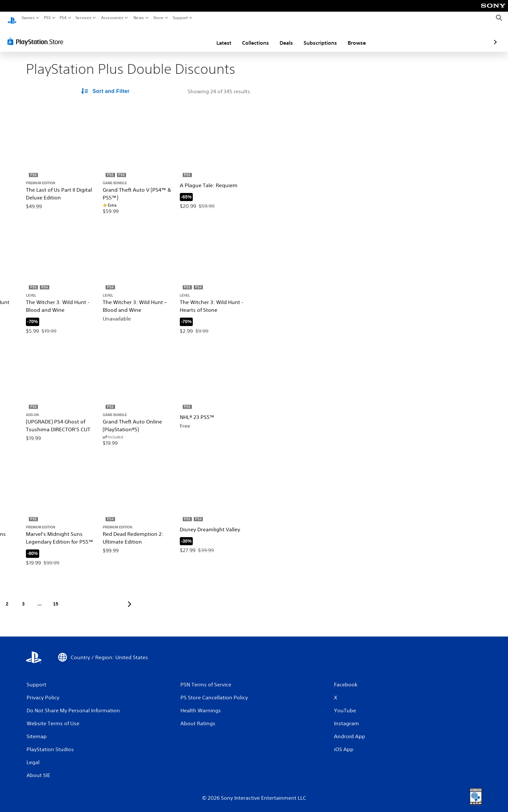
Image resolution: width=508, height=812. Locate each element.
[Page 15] (56, 598)
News (139, 18)
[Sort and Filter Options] (106, 85)
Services (83, 18)
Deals (248, 37)
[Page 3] (23, 598)
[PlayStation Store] (37, 35)
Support (180, 18)
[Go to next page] (130, 598)
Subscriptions (282, 37)
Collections (218, 37)
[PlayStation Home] (12, 18)
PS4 (63, 18)
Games (28, 18)
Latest (186, 37)
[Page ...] (40, 598)
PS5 (47, 18)
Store (158, 18)
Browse (319, 37)
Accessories (112, 18)
